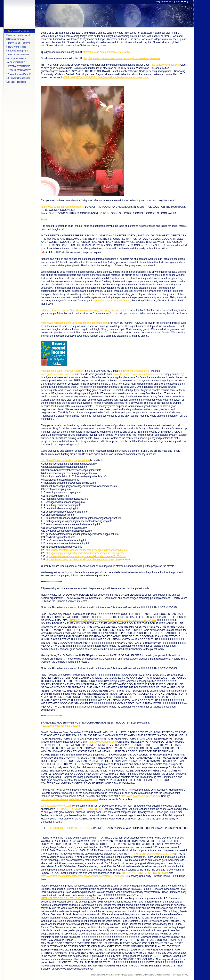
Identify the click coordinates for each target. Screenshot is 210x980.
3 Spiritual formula (15, 39)
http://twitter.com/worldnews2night (111, 301)
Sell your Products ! (16, 82)
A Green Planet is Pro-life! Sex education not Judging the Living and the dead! (83, 310)
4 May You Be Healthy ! (18, 43)
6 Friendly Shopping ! (17, 51)
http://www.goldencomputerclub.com (61, 726)
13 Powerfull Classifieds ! (19, 78)
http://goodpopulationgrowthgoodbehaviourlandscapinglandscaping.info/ (85, 553)
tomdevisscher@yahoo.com (134, 371)
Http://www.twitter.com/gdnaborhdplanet (63, 207)
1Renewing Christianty (18, 31)
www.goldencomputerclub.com (58, 374)
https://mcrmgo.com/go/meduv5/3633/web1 (106, 52)
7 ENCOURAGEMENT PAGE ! (18, 55)
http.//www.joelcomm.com (103, 742)
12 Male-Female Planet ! (19, 74)
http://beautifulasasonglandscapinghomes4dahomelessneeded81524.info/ (86, 556)
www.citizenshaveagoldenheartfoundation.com (138, 374)
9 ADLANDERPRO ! (16, 62)
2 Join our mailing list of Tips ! (18, 35)
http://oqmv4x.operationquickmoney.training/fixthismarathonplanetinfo (122, 58)
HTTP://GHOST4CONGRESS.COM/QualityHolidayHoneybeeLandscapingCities (112, 620)
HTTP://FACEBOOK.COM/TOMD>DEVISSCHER (68, 898)
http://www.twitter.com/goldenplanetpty (62, 876)
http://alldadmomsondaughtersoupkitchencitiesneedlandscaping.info (83, 560)
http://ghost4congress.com (165, 65)
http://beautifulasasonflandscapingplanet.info (65, 460)
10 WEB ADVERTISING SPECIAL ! (18, 67)
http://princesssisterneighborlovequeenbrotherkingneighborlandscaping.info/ (87, 550)
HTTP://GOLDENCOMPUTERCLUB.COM (80, 809)
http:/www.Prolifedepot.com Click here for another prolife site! (74, 323)
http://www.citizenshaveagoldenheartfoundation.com (69, 799)
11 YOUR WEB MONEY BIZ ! (18, 71)
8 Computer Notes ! (16, 58)
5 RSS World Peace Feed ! (16, 47)
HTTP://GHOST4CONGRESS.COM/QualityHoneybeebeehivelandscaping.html (105, 77)
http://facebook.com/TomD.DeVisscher (62, 371)
